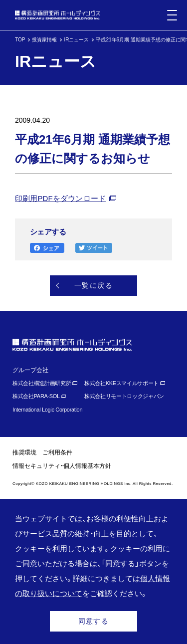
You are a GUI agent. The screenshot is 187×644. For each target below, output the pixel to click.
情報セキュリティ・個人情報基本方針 (62, 466)
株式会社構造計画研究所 (42, 383)
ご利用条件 (57, 452)
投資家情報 (44, 40)
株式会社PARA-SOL (36, 396)
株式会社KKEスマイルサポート (121, 383)
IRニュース (76, 40)
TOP (20, 40)
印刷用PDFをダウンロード (60, 198)
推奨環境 (24, 452)
